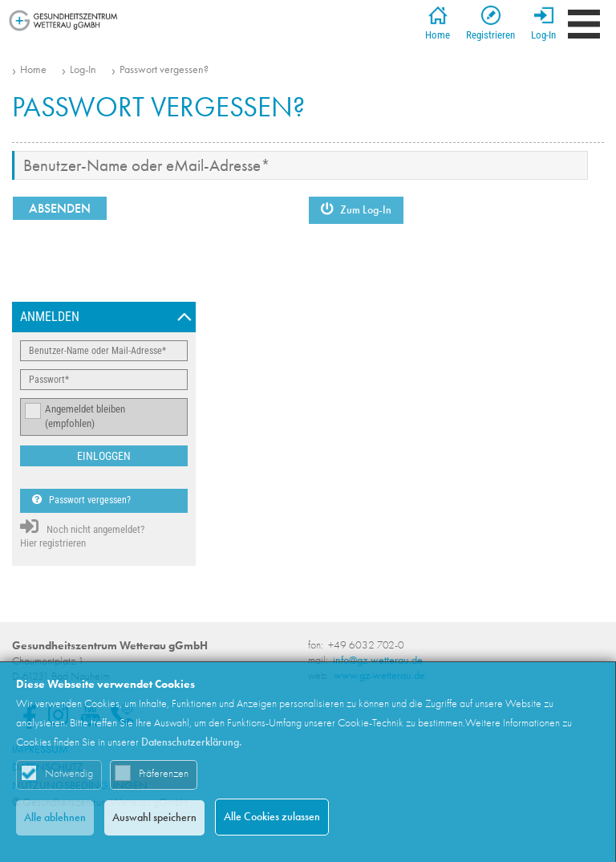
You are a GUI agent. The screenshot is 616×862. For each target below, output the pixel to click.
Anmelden (50, 317)
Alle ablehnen (55, 817)
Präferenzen (164, 773)
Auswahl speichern (154, 817)
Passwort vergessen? (164, 70)
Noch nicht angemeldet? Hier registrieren (82, 533)
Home (438, 23)
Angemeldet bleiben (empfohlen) (85, 417)
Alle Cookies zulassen (272, 817)
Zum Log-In (356, 210)
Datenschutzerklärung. (192, 742)
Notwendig (69, 773)
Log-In (543, 23)
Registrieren (490, 23)
